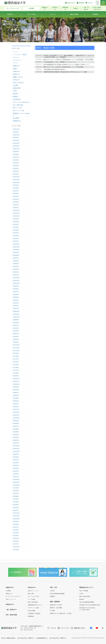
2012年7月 (16, 527)
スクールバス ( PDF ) (33, 596)
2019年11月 (16, 280)
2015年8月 (16, 423)
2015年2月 (16, 440)
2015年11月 (16, 415)
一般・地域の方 (86, 8)
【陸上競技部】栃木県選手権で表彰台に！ (55, 69)
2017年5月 (16, 365)
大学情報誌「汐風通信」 (34, 613)
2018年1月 (16, 342)
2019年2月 (16, 306)
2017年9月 (16, 353)
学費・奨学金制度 (33, 602)
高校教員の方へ (17, 121)
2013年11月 (16, 482)
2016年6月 (16, 395)
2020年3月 (16, 269)
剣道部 (15, 69)
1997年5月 (16, 550)
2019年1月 (16, 309)
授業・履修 (31, 594)
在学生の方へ (17, 80)
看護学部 (15, 97)
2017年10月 (16, 351)
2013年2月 (16, 507)
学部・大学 (53, 587)
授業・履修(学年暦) (85, 596)
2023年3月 (16, 168)
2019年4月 (16, 300)
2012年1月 (16, 544)
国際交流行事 (17, 88)
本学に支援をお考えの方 (97, 8)
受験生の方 (45, 8)
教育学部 (15, 94)
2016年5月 (16, 398)
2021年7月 (16, 224)
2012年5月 (16, 533)
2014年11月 (16, 449)
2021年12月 (16, 210)
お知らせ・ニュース (33, 591)
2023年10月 (16, 149)
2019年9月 (16, 286)
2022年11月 (16, 180)
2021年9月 (16, 219)
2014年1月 (16, 477)
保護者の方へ (17, 66)
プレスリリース (17, 60)
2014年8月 (16, 457)
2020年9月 (16, 252)
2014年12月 (16, 446)
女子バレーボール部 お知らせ (21, 102)
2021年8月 (16, 222)
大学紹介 (52, 591)
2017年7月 (16, 359)
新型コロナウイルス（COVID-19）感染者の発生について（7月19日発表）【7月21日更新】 (69, 60)
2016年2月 (16, 407)
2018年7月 (16, 325)
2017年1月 (16, 376)
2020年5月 (16, 264)
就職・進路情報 (55, 602)
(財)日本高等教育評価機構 (57, 594)
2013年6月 (16, 496)
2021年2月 (16, 238)
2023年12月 (16, 143)
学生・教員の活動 (18, 105)
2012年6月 (16, 530)
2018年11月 (16, 314)
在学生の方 (55, 8)
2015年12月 (16, 412)
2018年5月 (16, 331)
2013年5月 (16, 499)
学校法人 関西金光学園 (8, 638)
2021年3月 (16, 236)
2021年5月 (16, 230)
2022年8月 (16, 188)
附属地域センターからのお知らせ (22, 114)
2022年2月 (16, 205)
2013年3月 (16, 505)
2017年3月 (16, 370)
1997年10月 (16, 547)
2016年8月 (16, 390)
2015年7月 (16, 426)
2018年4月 (16, 334)
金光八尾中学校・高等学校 (57, 638)
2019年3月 (16, 303)
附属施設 (52, 596)
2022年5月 (16, 196)
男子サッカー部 (17, 108)
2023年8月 (16, 154)
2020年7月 (16, 258)
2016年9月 (16, 387)
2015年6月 (16, 429)
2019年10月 (16, 283)
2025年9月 (16, 132)
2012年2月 (16, 541)
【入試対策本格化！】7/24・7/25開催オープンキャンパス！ (60, 62)
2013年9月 (16, 488)
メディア (15, 63)
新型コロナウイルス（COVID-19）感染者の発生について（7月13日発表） (64, 67)
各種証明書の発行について (35, 605)
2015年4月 (16, 435)
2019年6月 (16, 295)
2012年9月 (16, 521)
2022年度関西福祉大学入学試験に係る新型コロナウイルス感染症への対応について (66, 65)
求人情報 (52, 610)
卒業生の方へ (17, 71)
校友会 (76, 8)
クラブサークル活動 (33, 608)
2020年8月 (16, 255)
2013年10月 (16, 485)
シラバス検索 (31, 599)
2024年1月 (16, 140)
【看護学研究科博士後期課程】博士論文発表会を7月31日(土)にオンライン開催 (65, 72)
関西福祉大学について (86, 587)
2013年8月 (16, 491)
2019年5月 (16, 297)
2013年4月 (16, 502)
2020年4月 (16, 266)
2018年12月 (16, 311)
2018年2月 (16, 339)
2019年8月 (16, 289)
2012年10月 (16, 519)
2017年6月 (16, 362)
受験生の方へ (17, 74)
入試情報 (31, 8)
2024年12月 (16, 135)
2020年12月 (16, 244)
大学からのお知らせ (19, 83)
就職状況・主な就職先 (56, 608)
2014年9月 (16, 454)
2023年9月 (16, 152)
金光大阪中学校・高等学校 (25, 638)
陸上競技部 (16, 118)
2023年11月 (16, 146)
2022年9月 (16, 185)
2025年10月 (16, 129)
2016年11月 (16, 381)
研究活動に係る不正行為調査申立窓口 (90, 605)
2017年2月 (16, 373)
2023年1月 (16, 174)
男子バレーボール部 (19, 111)
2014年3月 (16, 471)
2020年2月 (16, 272)
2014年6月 (16, 463)
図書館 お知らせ (18, 77)
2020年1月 (16, 275)
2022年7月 (16, 191)
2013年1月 (16, 510)
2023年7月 (16, 157)
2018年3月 (16, 337)
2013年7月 (16, 493)
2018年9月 (16, 320)
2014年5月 (16, 465)
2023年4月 (16, 166)
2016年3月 (16, 404)
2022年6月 (16, 194)
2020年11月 (16, 247)
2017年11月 (16, 348)
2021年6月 (16, 227)
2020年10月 (16, 250)
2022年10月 (16, 182)
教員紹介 (82, 599)
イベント (15, 52)
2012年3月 (16, 538)
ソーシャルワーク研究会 (20, 55)
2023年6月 (16, 160)
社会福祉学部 (17, 99)
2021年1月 (16, 241)
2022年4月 (16, 199)
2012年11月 (16, 516)
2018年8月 (16, 323)
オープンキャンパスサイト (13, 596)
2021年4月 (16, 233)
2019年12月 (16, 278)
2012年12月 (16, 513)
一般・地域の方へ (11, 609)
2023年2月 (16, 171)
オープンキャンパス (13, 8)
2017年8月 (16, 356)
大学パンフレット (11, 599)
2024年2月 (16, 138)
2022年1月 (16, 208)
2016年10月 (16, 384)
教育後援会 (65, 8)
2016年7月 (16, 393)
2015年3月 (16, 437)
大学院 (15, 91)
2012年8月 (16, 524)
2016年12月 (16, 379)
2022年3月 (16, 202)
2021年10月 (16, 216)
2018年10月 (16, 317)
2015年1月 (16, 443)
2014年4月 (16, 468)
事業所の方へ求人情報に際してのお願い (61, 613)
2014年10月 (16, 451)
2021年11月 (16, 213)
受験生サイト (9, 594)
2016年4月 (16, 401)
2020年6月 (16, 261)
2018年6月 (16, 328)
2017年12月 (16, 345)
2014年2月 (16, 474)
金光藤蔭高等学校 (41, 638)
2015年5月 (16, 432)
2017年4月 (16, 367)
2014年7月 (16, 460)
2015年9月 (16, 421)
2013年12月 (16, 479)
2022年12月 (16, 177)
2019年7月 (16, 292)
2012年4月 (16, 535)
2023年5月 (16, 163)
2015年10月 (16, 418)
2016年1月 (16, 409)
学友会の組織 (31, 611)
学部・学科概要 (84, 591)
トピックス (16, 57)
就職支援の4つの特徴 (56, 605)
